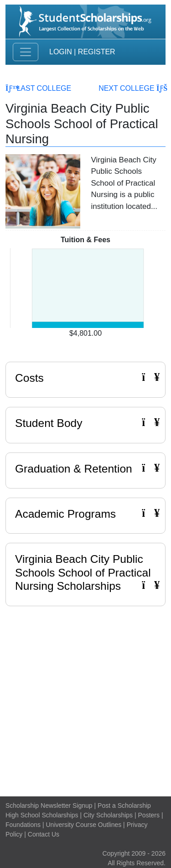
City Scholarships (108, 815)
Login (61, 52)
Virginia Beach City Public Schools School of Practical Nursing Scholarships (83, 572)
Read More (128, 225)
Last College (38, 88)
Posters (149, 815)
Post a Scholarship (124, 806)
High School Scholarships (42, 815)
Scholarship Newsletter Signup (49, 806)
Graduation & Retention (85, 468)
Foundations (23, 825)
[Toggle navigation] (26, 52)
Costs (85, 378)
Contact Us (44, 834)
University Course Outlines (83, 825)
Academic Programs (85, 514)
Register (97, 52)
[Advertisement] (85, 699)
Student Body (85, 423)
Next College (132, 88)
